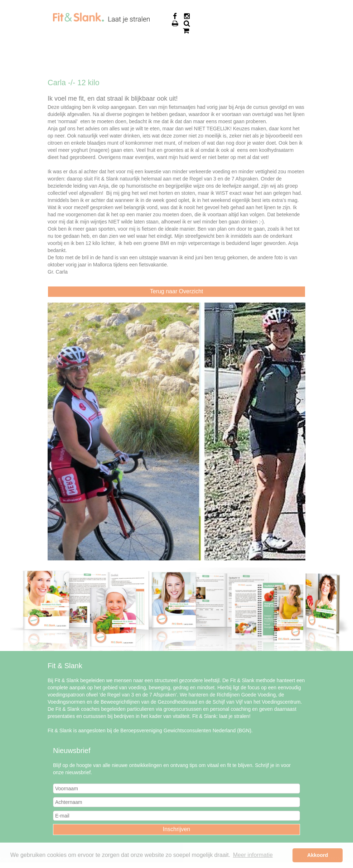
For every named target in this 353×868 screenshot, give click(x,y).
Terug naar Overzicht (177, 291)
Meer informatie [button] (253, 855)
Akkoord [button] (318, 855)
